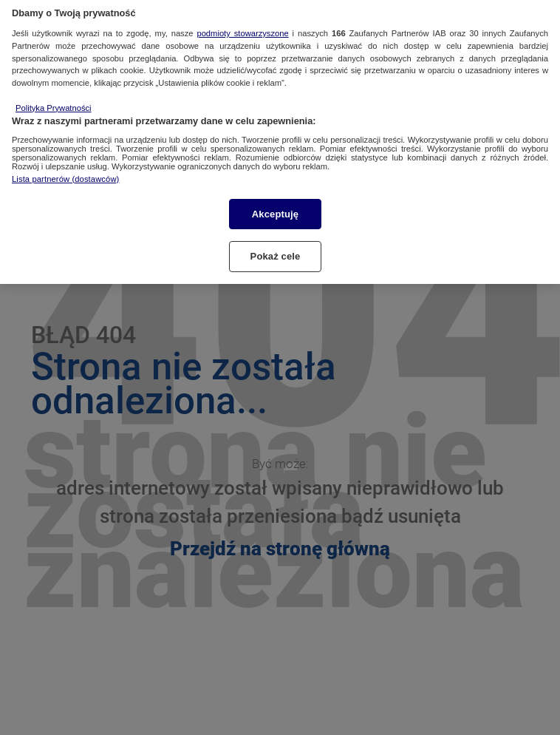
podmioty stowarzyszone (242, 27)
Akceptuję (275, 207)
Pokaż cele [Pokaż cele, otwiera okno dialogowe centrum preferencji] (276, 250)
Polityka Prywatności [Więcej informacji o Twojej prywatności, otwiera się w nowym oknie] (54, 101)
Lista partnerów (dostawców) (65, 172)
